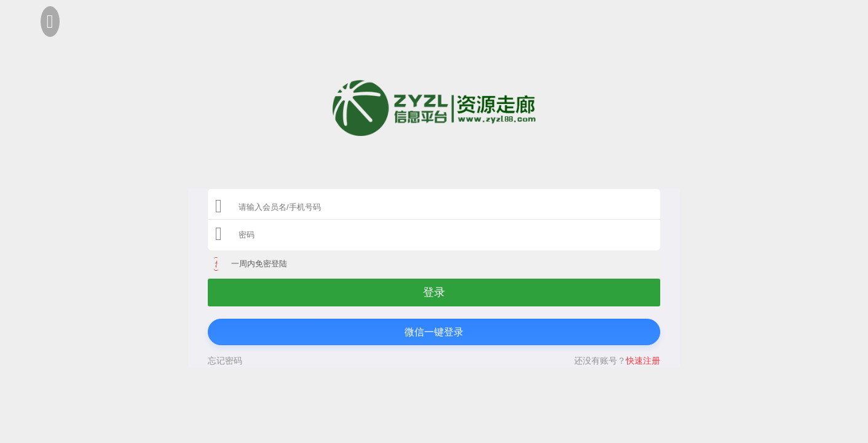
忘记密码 (225, 361)
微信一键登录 (434, 332)
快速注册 (643, 361)
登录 (434, 292)
